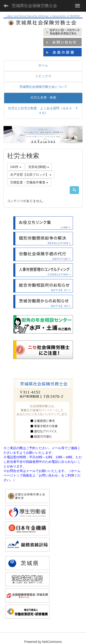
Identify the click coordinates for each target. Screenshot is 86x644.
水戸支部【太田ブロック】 (31, 175)
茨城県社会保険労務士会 (34, 6)
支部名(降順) (39, 167)
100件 (16, 167)
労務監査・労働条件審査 (29, 182)
